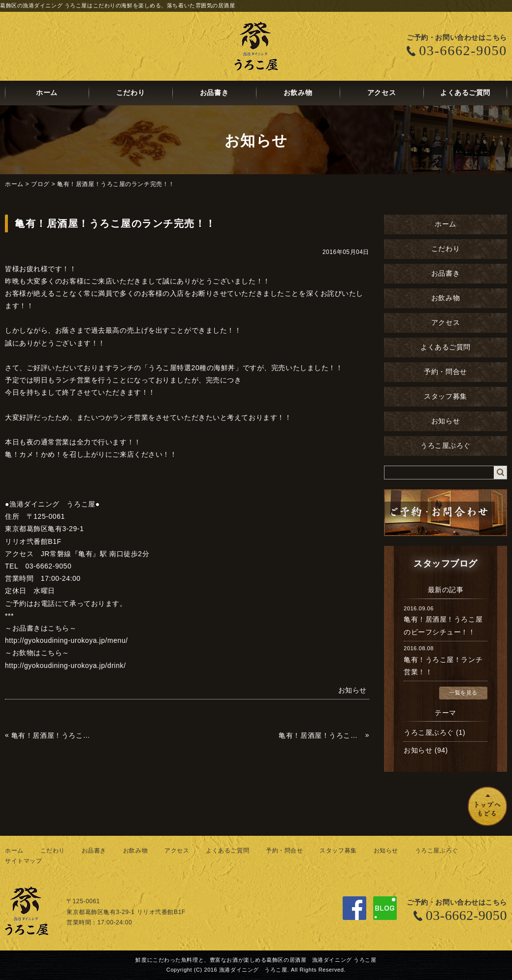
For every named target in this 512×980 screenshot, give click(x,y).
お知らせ (446, 421)
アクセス (382, 93)
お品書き (214, 93)
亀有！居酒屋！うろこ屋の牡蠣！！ (321, 735)
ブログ (40, 184)
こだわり (130, 93)
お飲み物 (298, 93)
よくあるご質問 (465, 93)
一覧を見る (463, 693)
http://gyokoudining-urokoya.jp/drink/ (65, 665)
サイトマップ (23, 861)
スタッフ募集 (445, 396)
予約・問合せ (445, 372)
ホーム (47, 93)
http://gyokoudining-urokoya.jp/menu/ (66, 640)
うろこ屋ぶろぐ (446, 446)
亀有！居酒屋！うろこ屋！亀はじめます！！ (53, 735)
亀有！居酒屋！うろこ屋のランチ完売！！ (116, 184)
